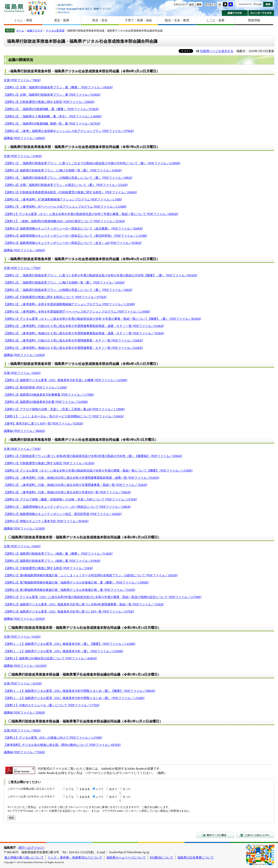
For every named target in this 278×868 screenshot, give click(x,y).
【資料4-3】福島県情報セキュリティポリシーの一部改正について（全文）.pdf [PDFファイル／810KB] (73, 243)
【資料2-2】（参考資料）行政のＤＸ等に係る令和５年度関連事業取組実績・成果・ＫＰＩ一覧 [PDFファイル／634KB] (84, 326)
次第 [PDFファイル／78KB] (22, 80)
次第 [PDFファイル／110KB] (23, 156)
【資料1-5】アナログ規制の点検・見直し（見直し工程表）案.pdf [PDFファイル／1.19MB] (64, 409)
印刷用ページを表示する (217, 51)
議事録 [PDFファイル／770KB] (24, 752)
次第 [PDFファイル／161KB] (23, 683)
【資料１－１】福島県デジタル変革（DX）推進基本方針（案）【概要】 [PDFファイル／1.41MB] (70, 644)
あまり (113, 789)
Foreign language (84, 9)
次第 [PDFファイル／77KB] (22, 268)
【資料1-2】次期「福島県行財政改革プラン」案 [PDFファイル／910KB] (52, 95)
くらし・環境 (23, 20)
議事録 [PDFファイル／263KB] (24, 619)
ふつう (100, 789)
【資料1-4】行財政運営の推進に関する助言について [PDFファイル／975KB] (55, 297)
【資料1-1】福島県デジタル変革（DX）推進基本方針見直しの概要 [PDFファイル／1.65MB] (65, 380)
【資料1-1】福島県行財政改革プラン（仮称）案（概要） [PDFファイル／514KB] (58, 554)
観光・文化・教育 (177, 20)
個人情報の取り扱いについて (24, 858)
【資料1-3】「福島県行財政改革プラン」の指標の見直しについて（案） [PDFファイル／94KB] (68, 290)
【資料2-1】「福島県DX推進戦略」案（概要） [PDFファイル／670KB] (51, 109)
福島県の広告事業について (196, 858)
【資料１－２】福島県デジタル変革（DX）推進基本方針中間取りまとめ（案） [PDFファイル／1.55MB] (74, 698)
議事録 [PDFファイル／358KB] (24, 713)
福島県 (14, 8)
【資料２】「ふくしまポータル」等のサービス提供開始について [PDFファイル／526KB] (64, 416)
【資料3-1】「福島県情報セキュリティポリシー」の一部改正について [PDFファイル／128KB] (67, 507)
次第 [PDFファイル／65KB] (22, 373)
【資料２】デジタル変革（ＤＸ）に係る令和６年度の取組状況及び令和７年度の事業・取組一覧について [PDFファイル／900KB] (91, 214)
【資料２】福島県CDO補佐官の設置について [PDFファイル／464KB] (50, 658)
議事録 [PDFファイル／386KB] (24, 431)
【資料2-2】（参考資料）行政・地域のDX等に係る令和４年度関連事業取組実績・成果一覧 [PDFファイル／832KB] (82, 478)
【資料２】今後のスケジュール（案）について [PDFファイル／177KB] (52, 705)
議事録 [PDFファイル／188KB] (24, 250)
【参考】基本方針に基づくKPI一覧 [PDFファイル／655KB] (43, 424)
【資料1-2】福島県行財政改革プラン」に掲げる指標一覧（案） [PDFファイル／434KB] (63, 170)
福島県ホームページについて (126, 858)
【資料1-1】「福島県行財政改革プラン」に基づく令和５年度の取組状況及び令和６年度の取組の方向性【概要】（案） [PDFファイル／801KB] (101, 275)
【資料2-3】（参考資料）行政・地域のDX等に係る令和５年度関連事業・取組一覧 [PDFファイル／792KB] (76, 485)
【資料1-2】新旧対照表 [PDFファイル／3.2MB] (35, 387)
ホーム (20, 31)
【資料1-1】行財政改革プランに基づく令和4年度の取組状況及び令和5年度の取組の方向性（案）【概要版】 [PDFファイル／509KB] (93, 456)
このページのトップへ (255, 835)
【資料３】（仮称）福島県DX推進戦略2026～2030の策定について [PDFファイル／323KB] (64, 221)
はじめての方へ (84, 5)
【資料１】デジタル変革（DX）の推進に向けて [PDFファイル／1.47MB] (53, 738)
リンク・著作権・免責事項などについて (75, 858)
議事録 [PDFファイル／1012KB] (25, 666)
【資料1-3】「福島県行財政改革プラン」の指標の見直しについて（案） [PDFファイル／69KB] (68, 178)
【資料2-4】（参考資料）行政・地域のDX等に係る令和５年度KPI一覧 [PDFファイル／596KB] (67, 492)
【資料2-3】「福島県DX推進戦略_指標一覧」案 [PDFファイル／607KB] (52, 124)
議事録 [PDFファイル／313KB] (24, 528)
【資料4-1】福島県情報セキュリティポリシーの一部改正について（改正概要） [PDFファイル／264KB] (73, 229)
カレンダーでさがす (261, 13)
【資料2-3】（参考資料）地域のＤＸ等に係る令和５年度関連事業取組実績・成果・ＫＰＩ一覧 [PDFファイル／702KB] (84, 333)
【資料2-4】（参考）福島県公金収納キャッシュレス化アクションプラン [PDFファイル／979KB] (69, 131)
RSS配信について (162, 858)
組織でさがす (235, 13)
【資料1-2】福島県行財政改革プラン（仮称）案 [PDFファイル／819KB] (52, 561)
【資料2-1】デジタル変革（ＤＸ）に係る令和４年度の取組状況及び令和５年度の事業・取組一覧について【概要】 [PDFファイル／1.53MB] (98, 471)
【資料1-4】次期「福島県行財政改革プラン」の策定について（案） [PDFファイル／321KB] (66, 185)
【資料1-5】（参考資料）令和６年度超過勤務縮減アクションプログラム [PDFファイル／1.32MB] (69, 304)
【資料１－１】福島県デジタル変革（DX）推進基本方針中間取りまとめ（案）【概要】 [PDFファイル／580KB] (79, 691)
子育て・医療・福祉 (139, 20)
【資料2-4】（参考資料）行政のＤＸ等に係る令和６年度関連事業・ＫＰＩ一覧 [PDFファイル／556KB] (73, 340)
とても (70, 789)
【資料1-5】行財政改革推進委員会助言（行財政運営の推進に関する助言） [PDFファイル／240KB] (70, 192)
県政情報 (254, 20)
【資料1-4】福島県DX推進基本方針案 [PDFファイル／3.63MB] (46, 402)
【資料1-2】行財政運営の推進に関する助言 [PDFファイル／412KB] (49, 463)
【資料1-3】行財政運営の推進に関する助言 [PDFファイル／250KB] (49, 102)
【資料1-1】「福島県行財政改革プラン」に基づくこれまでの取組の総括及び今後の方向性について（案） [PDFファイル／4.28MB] (92, 163)
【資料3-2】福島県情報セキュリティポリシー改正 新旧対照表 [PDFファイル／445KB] (63, 514)
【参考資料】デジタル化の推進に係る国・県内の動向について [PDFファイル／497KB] (62, 745)
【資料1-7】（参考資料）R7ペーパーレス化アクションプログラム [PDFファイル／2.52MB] (65, 207)
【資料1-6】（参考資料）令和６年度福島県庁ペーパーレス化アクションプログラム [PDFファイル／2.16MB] (77, 312)
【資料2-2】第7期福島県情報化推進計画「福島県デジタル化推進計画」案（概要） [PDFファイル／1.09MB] (76, 582)
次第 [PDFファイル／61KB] (22, 637)
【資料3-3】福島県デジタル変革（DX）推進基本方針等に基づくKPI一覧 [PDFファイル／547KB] (69, 612)
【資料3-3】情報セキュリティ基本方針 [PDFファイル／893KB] (46, 521)
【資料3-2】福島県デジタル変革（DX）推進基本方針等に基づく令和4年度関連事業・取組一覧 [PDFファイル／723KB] (84, 604)
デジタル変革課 (55, 31)
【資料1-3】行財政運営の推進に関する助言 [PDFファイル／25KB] (48, 568)
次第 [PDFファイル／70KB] (22, 730)
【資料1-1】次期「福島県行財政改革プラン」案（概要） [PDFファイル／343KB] (58, 87)
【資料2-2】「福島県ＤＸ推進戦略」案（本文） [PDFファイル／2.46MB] (53, 116)
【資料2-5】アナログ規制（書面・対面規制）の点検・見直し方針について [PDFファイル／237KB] (70, 499)
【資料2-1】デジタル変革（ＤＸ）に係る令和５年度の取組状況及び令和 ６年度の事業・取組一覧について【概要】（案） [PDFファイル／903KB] (102, 319)
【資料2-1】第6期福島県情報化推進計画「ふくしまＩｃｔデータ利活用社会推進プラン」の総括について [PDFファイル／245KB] (91, 575)
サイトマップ (84, 12)
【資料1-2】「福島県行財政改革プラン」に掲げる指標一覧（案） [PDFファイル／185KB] (64, 283)
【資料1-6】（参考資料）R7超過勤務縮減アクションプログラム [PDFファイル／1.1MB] (63, 199)
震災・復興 (62, 20)
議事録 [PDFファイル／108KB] (24, 138)
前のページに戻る (215, 835)
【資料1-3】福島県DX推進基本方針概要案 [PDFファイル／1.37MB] (49, 395)
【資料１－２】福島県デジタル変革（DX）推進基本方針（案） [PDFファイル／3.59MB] (63, 651)
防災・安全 (100, 20)
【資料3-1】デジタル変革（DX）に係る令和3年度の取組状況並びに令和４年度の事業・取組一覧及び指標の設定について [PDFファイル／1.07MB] (103, 597)
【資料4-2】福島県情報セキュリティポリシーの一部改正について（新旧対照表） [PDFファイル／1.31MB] (75, 236)
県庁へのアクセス (31, 848)
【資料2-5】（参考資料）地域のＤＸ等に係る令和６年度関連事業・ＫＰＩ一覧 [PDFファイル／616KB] (73, 348)
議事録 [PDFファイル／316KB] (24, 355)
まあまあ (85, 789)
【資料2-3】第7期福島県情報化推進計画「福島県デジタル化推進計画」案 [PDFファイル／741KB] (70, 590)
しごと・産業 (215, 20)
